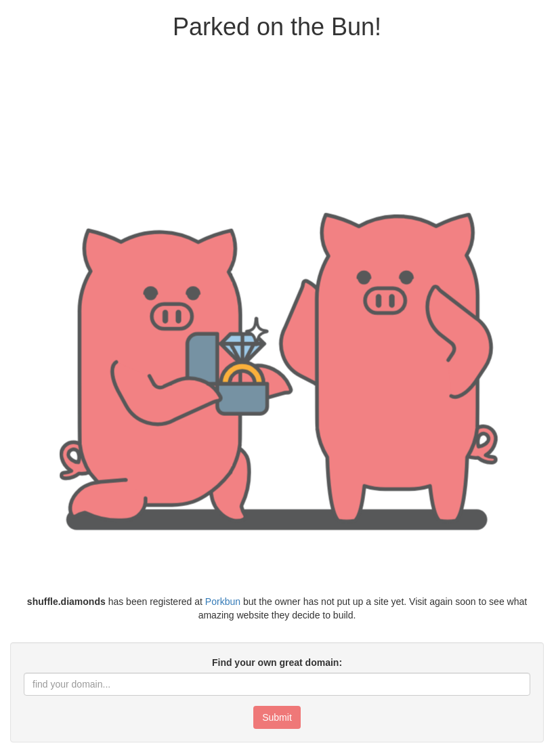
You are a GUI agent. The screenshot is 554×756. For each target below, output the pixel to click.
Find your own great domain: (277, 663)
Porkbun (223, 602)
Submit (277, 717)
